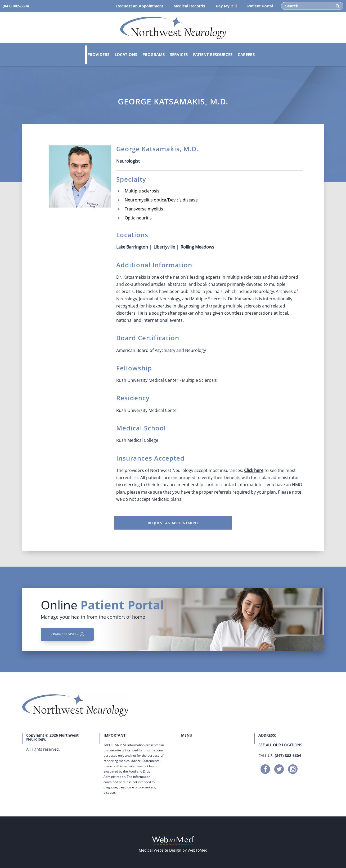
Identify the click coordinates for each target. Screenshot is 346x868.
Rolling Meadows (198, 247)
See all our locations (280, 745)
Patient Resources (213, 54)
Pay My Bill (226, 6)
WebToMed (198, 850)
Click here (254, 470)
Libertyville (164, 247)
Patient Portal (260, 6)
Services (179, 54)
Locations (126, 54)
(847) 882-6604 (288, 756)
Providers (98, 54)
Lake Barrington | (134, 247)
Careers (246, 54)
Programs (154, 54)
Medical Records (189, 6)
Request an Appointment (140, 6)
